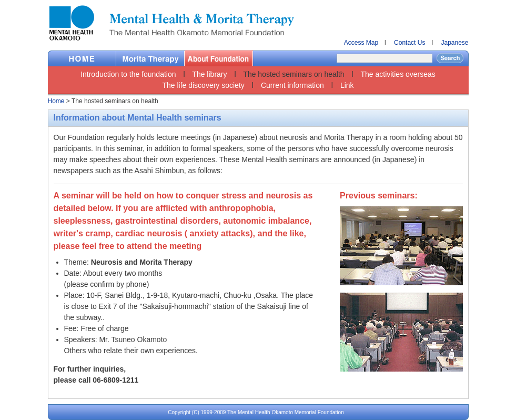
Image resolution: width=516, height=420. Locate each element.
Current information (292, 85)
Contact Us (409, 43)
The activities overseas (398, 74)
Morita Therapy (150, 58)
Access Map (361, 43)
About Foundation (219, 58)
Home (82, 58)
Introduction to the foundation (128, 74)
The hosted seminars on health (294, 74)
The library (209, 74)
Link (347, 85)
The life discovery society (203, 85)
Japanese (454, 43)
